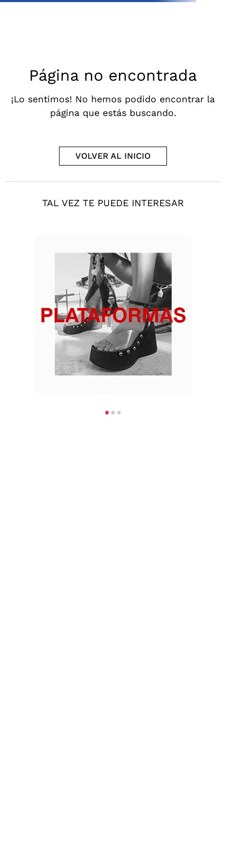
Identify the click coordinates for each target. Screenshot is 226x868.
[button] (107, 412)
